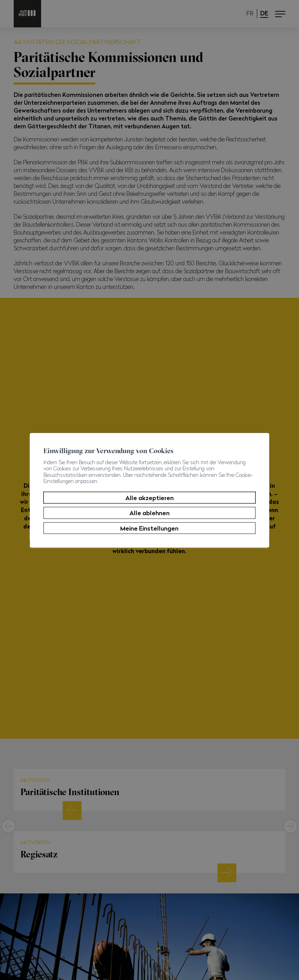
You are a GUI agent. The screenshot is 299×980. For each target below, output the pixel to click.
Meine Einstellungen (149, 528)
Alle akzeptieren (149, 498)
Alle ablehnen (149, 513)
